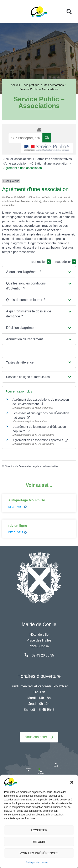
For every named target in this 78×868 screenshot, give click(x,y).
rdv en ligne (18, 526)
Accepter (39, 830)
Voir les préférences (39, 853)
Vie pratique (32, 85)
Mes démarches (54, 85)
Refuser (39, 842)
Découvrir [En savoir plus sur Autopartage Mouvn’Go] (17, 507)
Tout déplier (65, 262)
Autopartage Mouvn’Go (27, 500)
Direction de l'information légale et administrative (31, 466)
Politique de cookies (37, 863)
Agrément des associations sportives (40, 440)
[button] (72, 782)
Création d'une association (50, 163)
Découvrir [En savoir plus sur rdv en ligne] (17, 532)
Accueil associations (18, 159)
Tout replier (41, 262)
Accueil (15, 85)
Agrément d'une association (23, 168)
